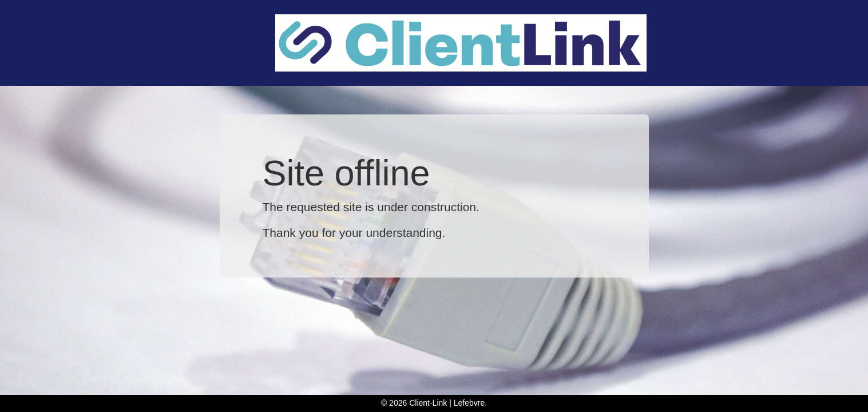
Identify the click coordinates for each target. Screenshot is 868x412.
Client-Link (428, 403)
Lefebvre (469, 403)
